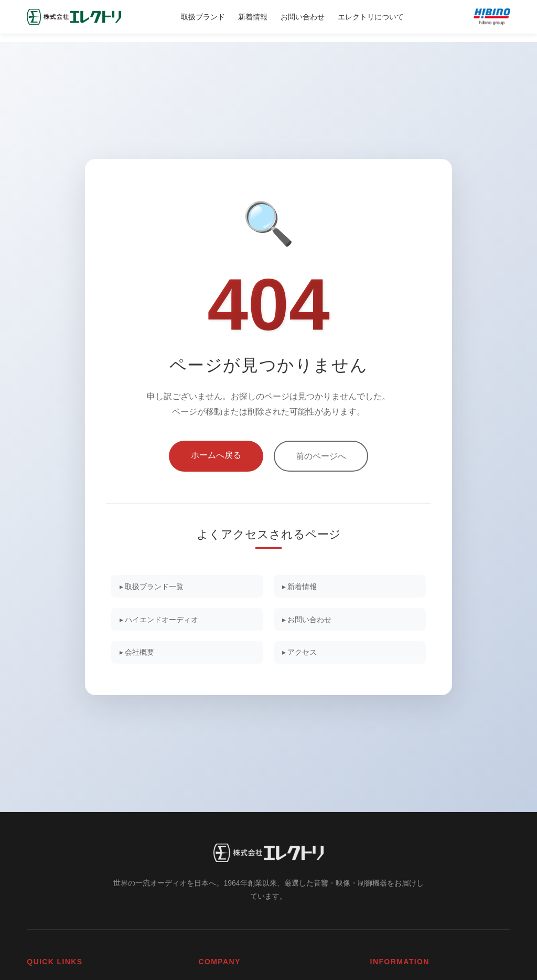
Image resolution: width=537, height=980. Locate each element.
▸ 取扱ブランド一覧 (156, 584)
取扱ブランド (203, 17)
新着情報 (253, 17)
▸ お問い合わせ (311, 619)
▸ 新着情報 (303, 584)
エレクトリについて (371, 17)
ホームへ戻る (216, 451)
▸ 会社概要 (141, 655)
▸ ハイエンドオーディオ (164, 619)
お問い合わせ (303, 17)
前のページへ (321, 452)
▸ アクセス (303, 655)
